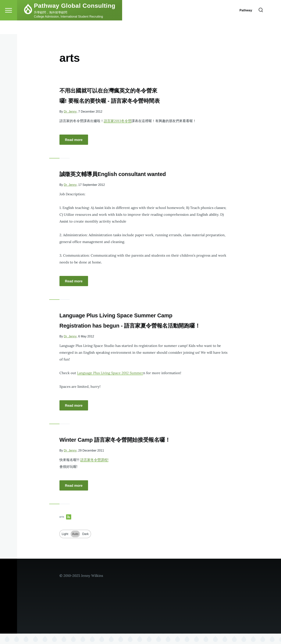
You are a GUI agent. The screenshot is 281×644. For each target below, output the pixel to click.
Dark (85, 544)
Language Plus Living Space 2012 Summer (110, 383)
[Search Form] (261, 24)
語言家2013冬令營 (118, 121)
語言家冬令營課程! (94, 470)
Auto (75, 544)
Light (65, 544)
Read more (74, 140)
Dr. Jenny (70, 112)
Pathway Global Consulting (75, 19)
